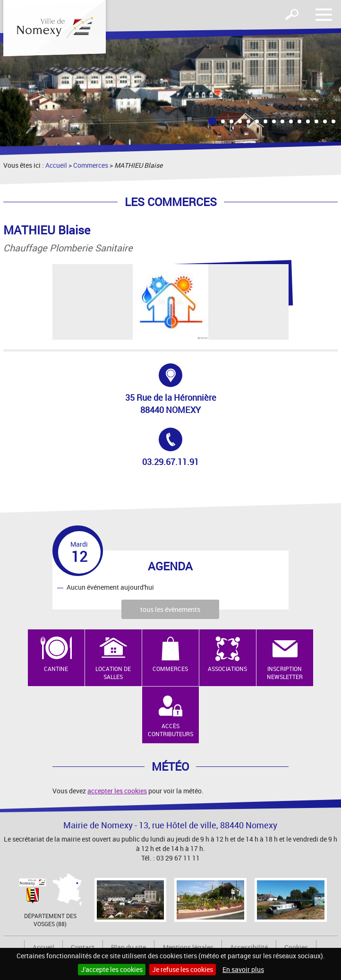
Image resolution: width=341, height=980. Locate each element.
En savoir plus (243, 969)
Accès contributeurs (170, 730)
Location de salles (113, 673)
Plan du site (128, 947)
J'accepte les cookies (112, 969)
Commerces (91, 165)
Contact (83, 947)
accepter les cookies (117, 791)
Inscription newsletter (285, 673)
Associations (227, 669)
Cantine (56, 669)
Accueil (56, 165)
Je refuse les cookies (183, 969)
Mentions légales (188, 947)
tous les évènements (170, 609)
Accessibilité (249, 947)
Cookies (296, 947)
